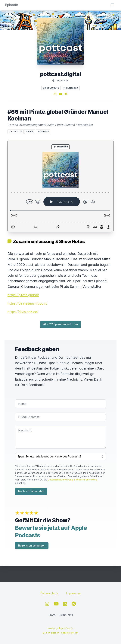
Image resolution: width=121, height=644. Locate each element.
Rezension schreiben (32, 545)
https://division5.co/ (23, 312)
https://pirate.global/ (23, 295)
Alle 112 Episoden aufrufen (60, 324)
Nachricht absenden (31, 491)
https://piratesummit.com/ (27, 303)
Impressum (73, 593)
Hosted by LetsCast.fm (61, 628)
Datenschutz (49, 593)
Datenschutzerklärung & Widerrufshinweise (72, 480)
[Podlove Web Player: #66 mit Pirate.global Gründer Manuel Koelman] (60, 186)
